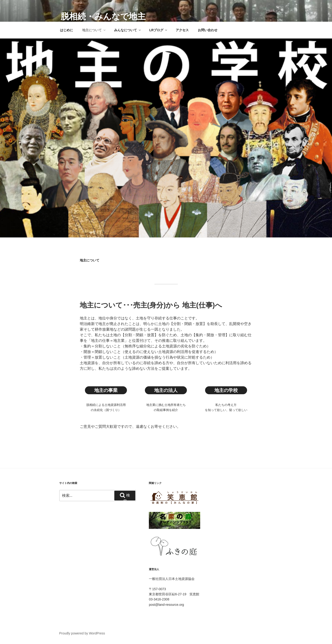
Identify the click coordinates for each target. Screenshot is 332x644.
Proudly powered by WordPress (82, 633)
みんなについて (128, 30)
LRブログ (159, 30)
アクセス (182, 30)
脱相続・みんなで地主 (103, 16)
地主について (94, 30)
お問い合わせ (208, 30)
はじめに (66, 30)
